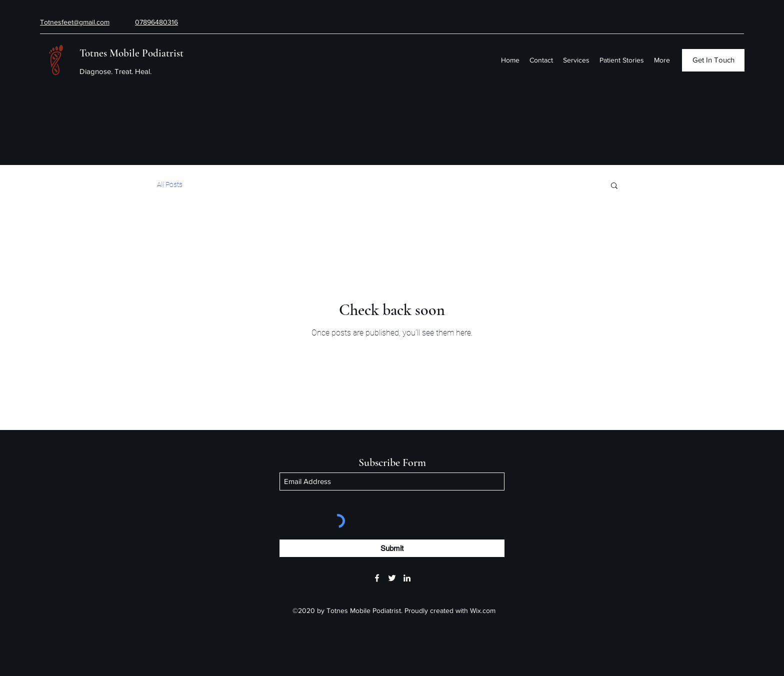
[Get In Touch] (713, 60)
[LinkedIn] (407, 578)
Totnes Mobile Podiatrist (131, 53)
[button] (614, 186)
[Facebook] (377, 578)
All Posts (170, 184)
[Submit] (392, 548)
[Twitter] (392, 578)
